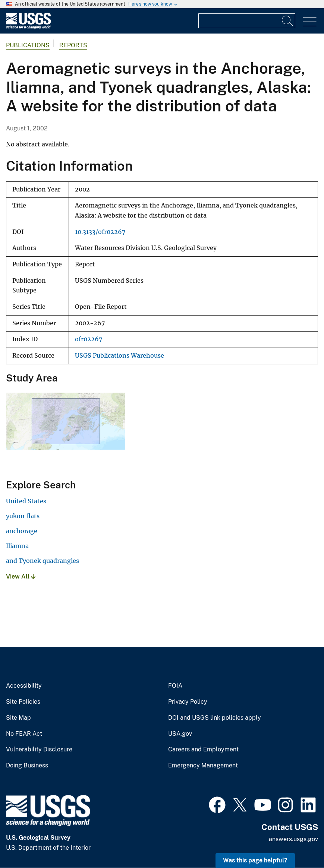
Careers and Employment (203, 750)
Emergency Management (203, 766)
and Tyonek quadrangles (43, 561)
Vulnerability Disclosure (39, 750)
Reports (73, 45)
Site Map (18, 718)
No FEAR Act (24, 734)
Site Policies (23, 702)
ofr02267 (89, 339)
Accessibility (24, 686)
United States (26, 501)
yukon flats (23, 516)
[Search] (288, 21)
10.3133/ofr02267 (100, 232)
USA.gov (180, 734)
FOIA (175, 686)
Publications (28, 45)
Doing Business (27, 766)
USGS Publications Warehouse (119, 356)
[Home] (28, 27)
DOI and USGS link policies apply (215, 718)
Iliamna (17, 546)
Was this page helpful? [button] (255, 860)
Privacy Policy (188, 702)
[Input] (247, 21)
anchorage (22, 531)
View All (21, 576)
